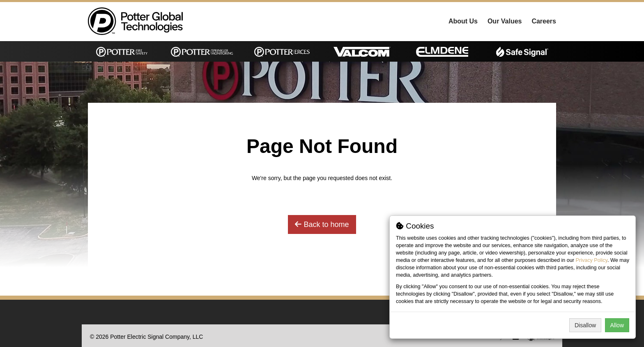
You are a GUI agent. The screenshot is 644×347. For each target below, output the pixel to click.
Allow (617, 325)
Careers (544, 21)
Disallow (585, 325)
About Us (463, 21)
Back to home (322, 224)
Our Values (505, 21)
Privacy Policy (592, 260)
